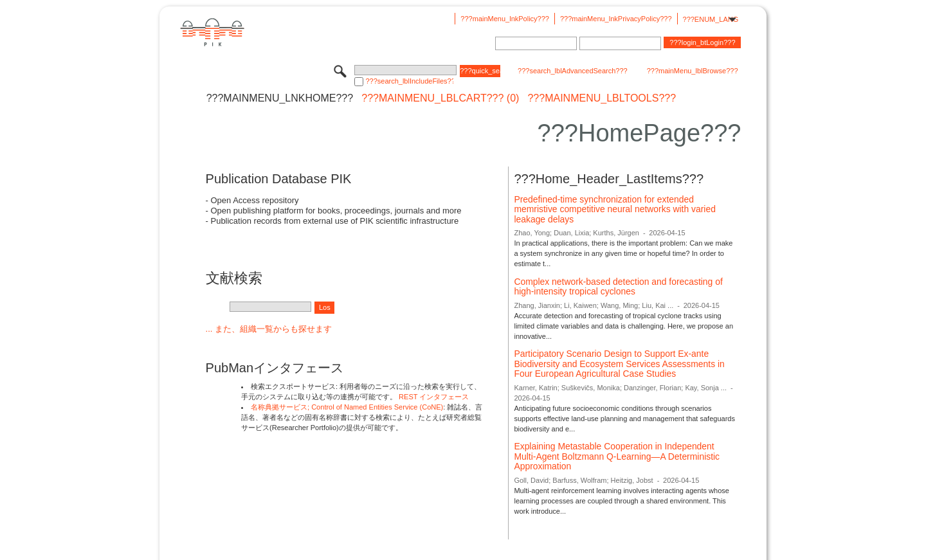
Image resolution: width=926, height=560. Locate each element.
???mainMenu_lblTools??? (602, 98)
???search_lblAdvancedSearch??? (573, 71)
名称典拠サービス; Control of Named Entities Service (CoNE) (347, 407)
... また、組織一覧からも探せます (269, 329)
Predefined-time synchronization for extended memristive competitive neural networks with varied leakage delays (614, 209)
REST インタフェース (434, 397)
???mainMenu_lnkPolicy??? (505, 19)
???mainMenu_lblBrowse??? (693, 71)
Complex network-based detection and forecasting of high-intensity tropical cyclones (618, 287)
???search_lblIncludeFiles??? (409, 81)
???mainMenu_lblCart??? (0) (440, 98)
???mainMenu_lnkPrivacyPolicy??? (616, 19)
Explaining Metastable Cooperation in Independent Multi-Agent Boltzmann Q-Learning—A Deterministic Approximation (617, 456)
